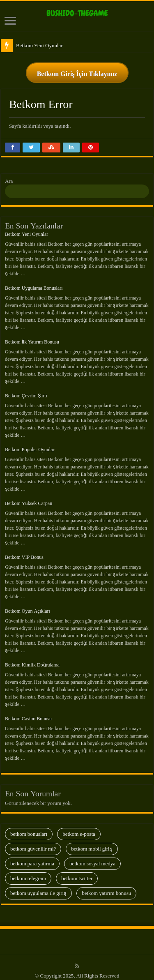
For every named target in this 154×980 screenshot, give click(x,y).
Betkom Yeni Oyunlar (39, 39)
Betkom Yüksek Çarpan (29, 497)
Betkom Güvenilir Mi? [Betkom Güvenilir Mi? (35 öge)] (33, 843)
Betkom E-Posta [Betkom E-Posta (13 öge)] (79, 828)
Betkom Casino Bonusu (28, 713)
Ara (9, 175)
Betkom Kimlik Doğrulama (32, 659)
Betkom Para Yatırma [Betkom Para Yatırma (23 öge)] (32, 857)
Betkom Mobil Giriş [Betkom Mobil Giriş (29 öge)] (92, 843)
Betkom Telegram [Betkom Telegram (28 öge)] (28, 872)
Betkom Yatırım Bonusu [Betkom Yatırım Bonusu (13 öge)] (106, 887)
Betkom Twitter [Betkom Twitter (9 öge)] (77, 872)
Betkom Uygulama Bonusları (34, 282)
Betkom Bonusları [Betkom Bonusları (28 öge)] (29, 828)
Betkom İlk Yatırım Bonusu (32, 336)
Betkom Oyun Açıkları (28, 605)
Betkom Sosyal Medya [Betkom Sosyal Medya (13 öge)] (92, 857)
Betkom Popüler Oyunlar (30, 443)
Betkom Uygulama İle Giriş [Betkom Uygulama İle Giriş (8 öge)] (38, 887)
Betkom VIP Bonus (24, 551)
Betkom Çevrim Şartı (26, 390)
